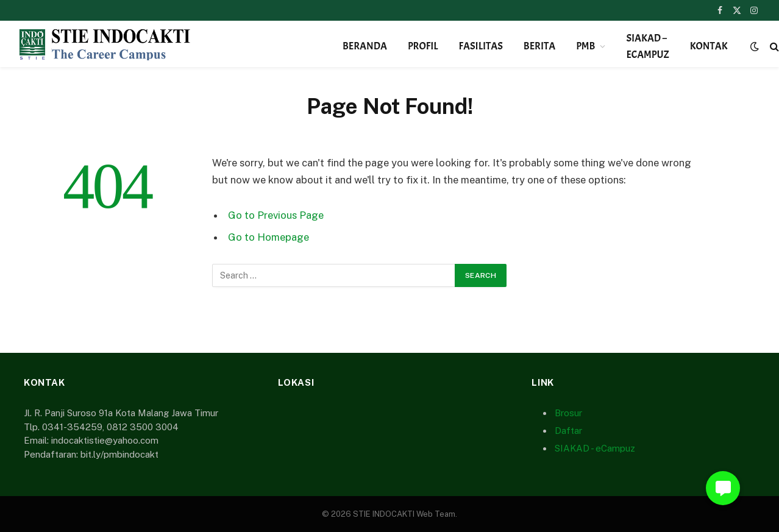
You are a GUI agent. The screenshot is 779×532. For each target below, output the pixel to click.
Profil (423, 46)
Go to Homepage (269, 237)
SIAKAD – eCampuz (647, 46)
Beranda (365, 46)
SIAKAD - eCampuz (595, 448)
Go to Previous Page (276, 215)
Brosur (568, 413)
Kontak (709, 46)
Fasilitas (481, 46)
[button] (723, 488)
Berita (539, 46)
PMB (585, 46)
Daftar (568, 431)
